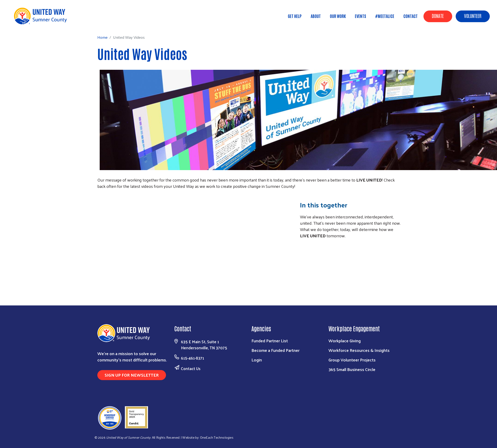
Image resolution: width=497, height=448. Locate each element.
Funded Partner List (270, 341)
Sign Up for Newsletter (132, 375)
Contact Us (191, 368)
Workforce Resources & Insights (359, 350)
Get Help (295, 16)
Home (27, 23)
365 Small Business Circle (352, 369)
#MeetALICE (385, 16)
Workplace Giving (345, 341)
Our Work (338, 16)
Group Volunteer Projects (352, 360)
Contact (411, 16)
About (316, 16)
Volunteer (473, 16)
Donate (438, 16)
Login (257, 360)
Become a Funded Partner (275, 350)
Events (360, 16)
